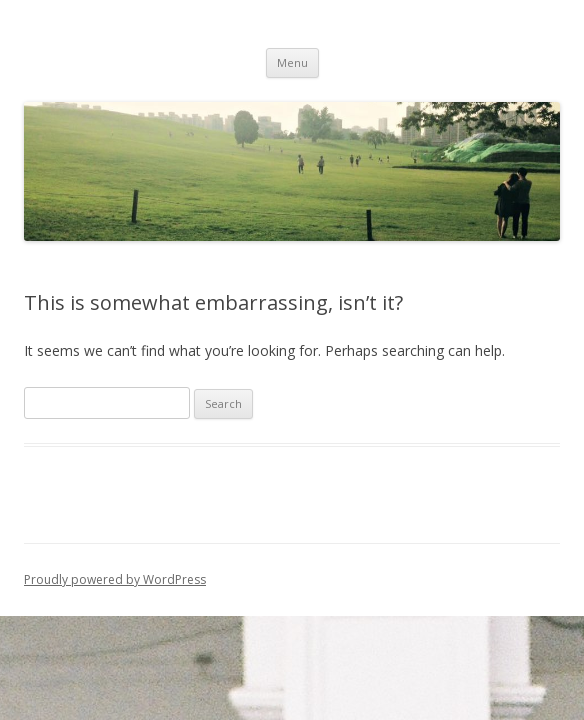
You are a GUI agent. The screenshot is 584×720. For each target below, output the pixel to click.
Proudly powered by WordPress (115, 579)
